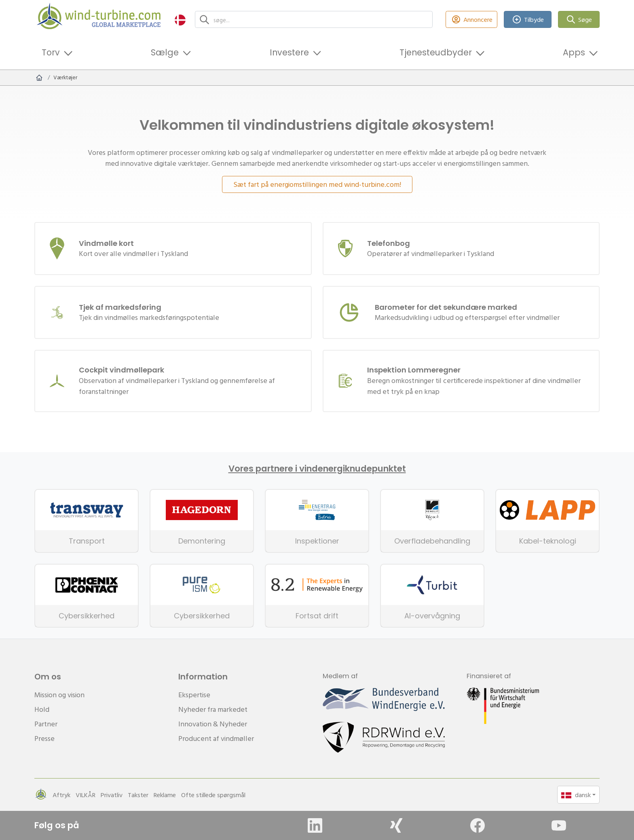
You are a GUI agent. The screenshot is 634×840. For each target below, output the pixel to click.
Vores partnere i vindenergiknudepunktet (317, 469)
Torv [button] (51, 52)
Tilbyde (528, 20)
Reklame (165, 795)
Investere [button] (289, 52)
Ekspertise (194, 695)
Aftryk (61, 795)
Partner (46, 724)
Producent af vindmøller (216, 738)
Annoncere (471, 20)
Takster (138, 795)
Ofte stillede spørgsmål (213, 795)
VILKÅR (86, 795)
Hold (42, 709)
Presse (44, 738)
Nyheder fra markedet (213, 709)
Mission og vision (59, 695)
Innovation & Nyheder (213, 724)
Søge (579, 20)
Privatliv (112, 795)
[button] (180, 20)
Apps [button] (574, 52)
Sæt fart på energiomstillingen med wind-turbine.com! (317, 184)
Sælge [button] (165, 52)
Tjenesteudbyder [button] (436, 52)
